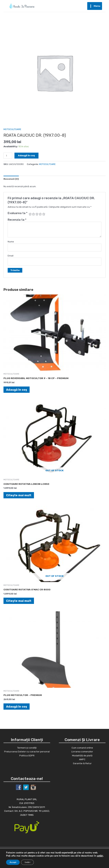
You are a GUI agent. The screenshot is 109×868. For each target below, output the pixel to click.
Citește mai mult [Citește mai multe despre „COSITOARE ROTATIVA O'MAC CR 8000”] (19, 601)
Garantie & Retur (82, 763)
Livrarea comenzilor (82, 751)
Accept (13, 862)
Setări (27, 862)
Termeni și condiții (27, 748)
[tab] (11, 179)
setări (100, 856)
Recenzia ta (17, 220)
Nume (11, 242)
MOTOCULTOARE (12, 129)
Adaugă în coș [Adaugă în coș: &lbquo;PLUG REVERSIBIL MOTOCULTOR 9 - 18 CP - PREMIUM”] (17, 390)
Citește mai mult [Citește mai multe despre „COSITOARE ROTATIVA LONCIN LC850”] (19, 495)
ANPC (82, 759)
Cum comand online (82, 748)
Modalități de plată (82, 755)
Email (11, 256)
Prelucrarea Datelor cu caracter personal (27, 751)
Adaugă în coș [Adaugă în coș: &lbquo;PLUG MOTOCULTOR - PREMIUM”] (17, 707)
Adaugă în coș (26, 155)
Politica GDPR (27, 755)
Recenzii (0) (11, 179)
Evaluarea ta (17, 213)
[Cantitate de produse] (8, 156)
